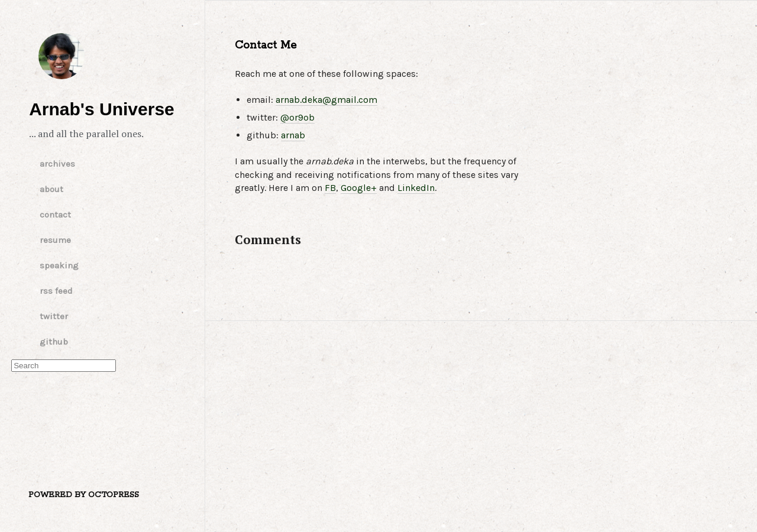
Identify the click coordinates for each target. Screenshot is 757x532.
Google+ (359, 188)
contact (55, 215)
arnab (293, 135)
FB (330, 188)
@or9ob (297, 117)
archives (57, 164)
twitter (54, 316)
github (54, 342)
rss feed (56, 291)
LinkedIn (416, 188)
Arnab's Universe (62, 56)
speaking (59, 265)
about (51, 189)
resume (55, 240)
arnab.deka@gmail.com (326, 100)
